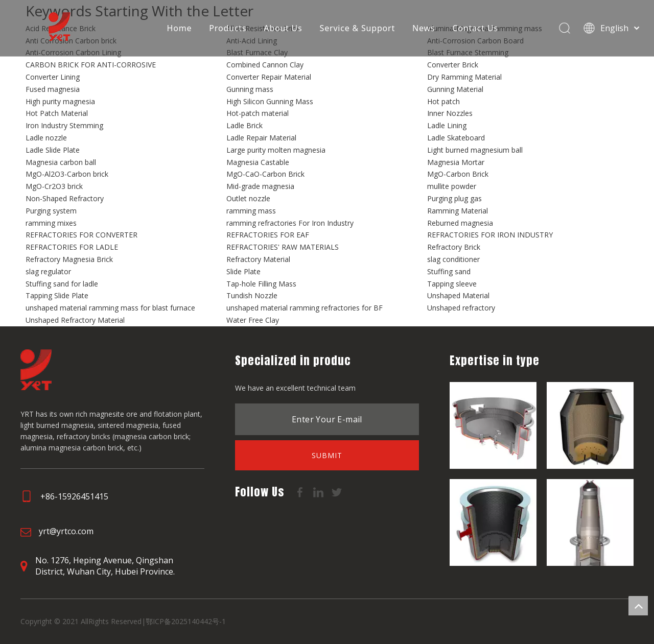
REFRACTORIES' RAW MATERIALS (283, 247)
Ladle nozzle (46, 138)
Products (228, 28)
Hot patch (443, 101)
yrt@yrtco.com (66, 531)
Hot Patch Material (57, 113)
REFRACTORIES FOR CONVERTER (81, 235)
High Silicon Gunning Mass (270, 101)
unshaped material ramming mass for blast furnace (110, 308)
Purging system (51, 211)
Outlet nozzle (248, 198)
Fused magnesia (53, 89)
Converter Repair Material (269, 77)
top (638, 606)
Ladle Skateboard (456, 138)
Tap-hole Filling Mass (261, 284)
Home (179, 28)
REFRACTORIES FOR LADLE (72, 247)
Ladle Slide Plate (53, 150)
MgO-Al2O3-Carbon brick (67, 174)
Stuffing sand (449, 271)
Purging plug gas (454, 198)
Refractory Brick (454, 247)
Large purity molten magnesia (276, 150)
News (423, 28)
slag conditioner (453, 259)
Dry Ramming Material (464, 77)
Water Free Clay (253, 320)
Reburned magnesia (460, 223)
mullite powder (452, 186)
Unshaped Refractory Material (75, 320)
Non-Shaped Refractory (65, 198)
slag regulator (48, 271)
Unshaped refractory (461, 308)
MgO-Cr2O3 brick (54, 186)
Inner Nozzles (450, 113)
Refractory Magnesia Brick (69, 259)
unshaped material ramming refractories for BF (305, 308)
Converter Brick (453, 65)
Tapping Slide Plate (57, 295)
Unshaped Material (458, 295)
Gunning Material (455, 89)
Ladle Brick (244, 125)
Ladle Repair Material (261, 138)
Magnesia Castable (258, 162)
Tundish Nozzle (252, 295)
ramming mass (251, 211)
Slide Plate (243, 271)
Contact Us (475, 28)
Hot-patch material (258, 113)
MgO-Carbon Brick (458, 174)
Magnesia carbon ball (61, 162)
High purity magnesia (60, 101)
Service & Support (357, 28)
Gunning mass (250, 89)
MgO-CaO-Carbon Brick (265, 174)
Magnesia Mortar (456, 162)
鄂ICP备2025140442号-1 (186, 621)
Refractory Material (258, 259)
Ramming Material (458, 211)
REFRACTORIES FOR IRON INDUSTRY (490, 235)
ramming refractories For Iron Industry (290, 223)
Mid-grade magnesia (260, 186)
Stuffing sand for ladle (62, 284)
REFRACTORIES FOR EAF (268, 235)
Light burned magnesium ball (475, 150)
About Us (282, 28)
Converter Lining (53, 77)
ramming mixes (51, 223)
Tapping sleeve (452, 284)
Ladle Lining (447, 125)
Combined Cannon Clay (265, 65)
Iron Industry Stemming (64, 125)
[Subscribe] (327, 455)
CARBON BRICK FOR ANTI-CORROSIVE (91, 65)
